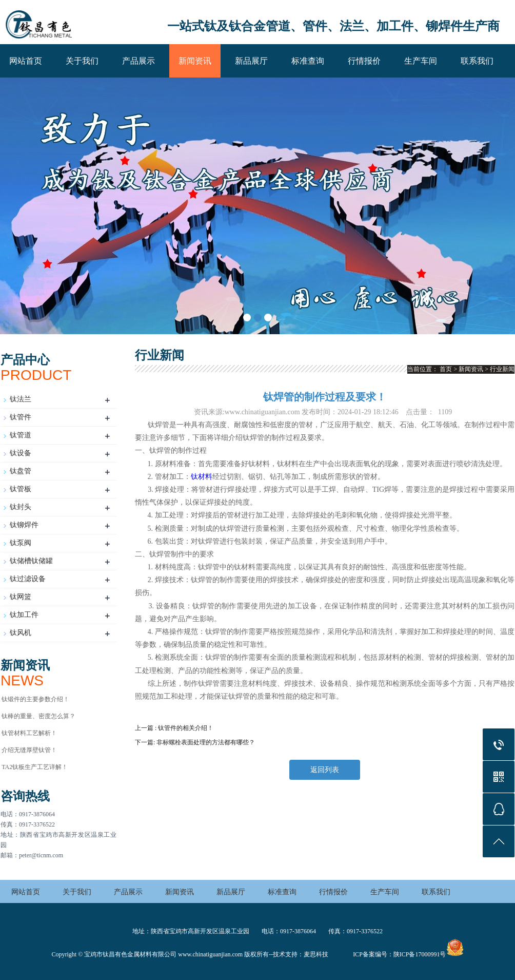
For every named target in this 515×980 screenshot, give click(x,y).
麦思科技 (316, 954)
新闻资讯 (195, 61)
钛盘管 (21, 471)
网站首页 (26, 61)
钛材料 (202, 477)
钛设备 (21, 453)
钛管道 (21, 435)
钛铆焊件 (24, 525)
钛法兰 (21, 399)
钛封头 (21, 507)
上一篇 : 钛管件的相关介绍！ (174, 728)
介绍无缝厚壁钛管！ (29, 750)
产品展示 (138, 61)
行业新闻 (502, 369)
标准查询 (308, 61)
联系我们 (477, 61)
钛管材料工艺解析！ (29, 733)
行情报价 (364, 61)
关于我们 (82, 61)
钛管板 (21, 489)
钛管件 (21, 417)
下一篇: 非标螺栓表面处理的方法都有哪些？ (195, 742)
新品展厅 (251, 61)
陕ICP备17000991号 (420, 954)
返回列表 (325, 770)
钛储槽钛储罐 (31, 561)
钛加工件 (24, 615)
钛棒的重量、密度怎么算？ (38, 716)
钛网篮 (21, 597)
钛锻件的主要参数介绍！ (35, 699)
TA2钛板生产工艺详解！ (35, 767)
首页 (446, 369)
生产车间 (421, 61)
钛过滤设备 (28, 579)
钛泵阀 (21, 543)
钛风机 (21, 633)
